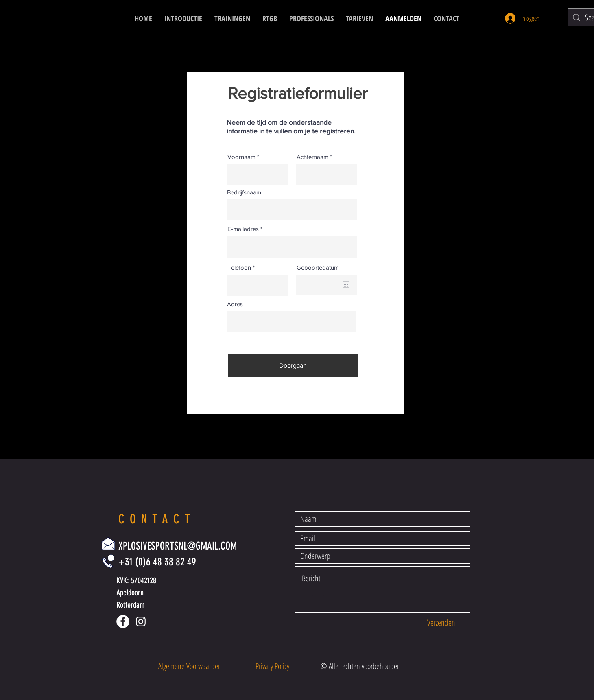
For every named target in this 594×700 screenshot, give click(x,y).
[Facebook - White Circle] (123, 621)
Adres (235, 304)
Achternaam (312, 157)
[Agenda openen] (346, 285)
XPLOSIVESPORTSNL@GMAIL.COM (178, 546)
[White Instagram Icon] (141, 621)
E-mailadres (243, 229)
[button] (190, 666)
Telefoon (239, 267)
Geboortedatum (318, 267)
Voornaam (241, 157)
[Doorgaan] (293, 366)
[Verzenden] (441, 623)
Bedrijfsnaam (244, 192)
